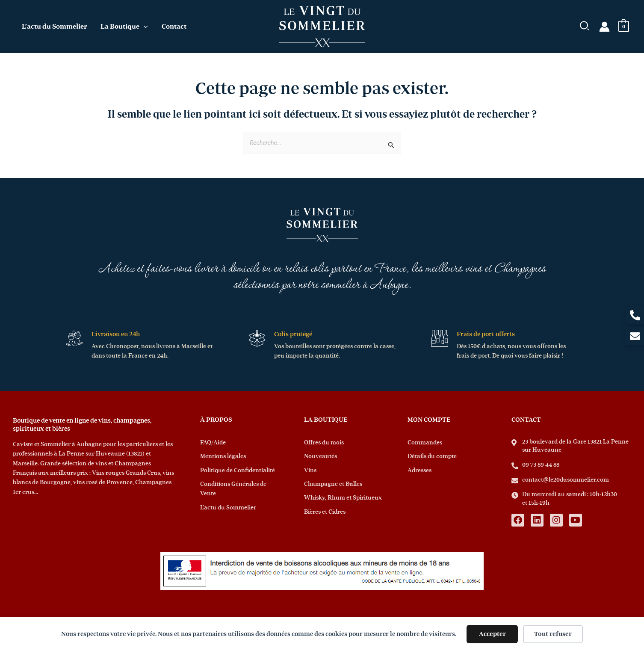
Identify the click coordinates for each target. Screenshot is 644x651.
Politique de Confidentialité (238, 470)
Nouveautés (321, 456)
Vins (310, 470)
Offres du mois (324, 443)
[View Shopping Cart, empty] (624, 27)
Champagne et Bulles (333, 484)
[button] (585, 28)
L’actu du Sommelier (228, 508)
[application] (144, 27)
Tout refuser (553, 634)
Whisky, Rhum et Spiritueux (343, 498)
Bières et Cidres (325, 512)
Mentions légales (223, 456)
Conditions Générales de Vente (233, 489)
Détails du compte (432, 456)
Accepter (492, 634)
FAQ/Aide (213, 443)
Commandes (425, 443)
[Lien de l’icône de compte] (604, 27)
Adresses (419, 470)
